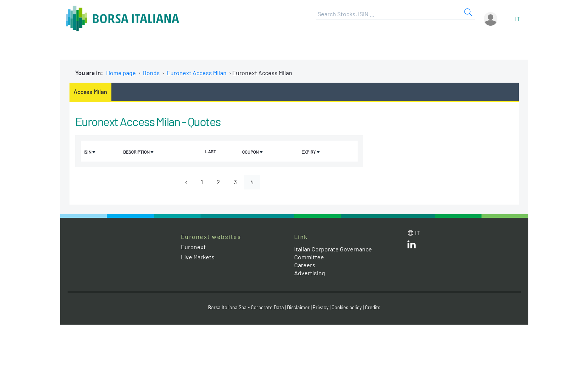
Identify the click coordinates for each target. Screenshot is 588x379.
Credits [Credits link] (373, 307)
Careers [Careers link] (305, 265)
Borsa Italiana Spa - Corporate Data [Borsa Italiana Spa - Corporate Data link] (246, 307)
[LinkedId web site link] (412, 246)
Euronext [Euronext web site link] (193, 247)
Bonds (151, 73)
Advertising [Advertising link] (310, 273)
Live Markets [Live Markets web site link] (198, 257)
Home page (121, 73)
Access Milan (90, 92)
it (518, 19)
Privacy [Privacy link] (321, 307)
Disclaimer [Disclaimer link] (298, 307)
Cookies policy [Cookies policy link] (347, 307)
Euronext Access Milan (197, 73)
